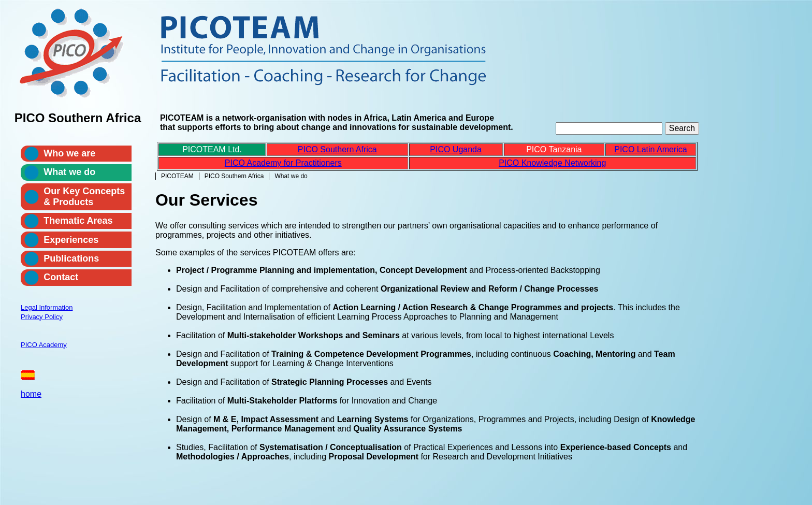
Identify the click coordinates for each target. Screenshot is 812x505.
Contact (61, 277)
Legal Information (47, 307)
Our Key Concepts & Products (84, 197)
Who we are (69, 153)
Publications (71, 258)
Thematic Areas (78, 221)
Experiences (71, 240)
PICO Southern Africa (234, 176)
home (31, 394)
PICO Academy (44, 345)
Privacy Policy (42, 317)
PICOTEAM (177, 176)
